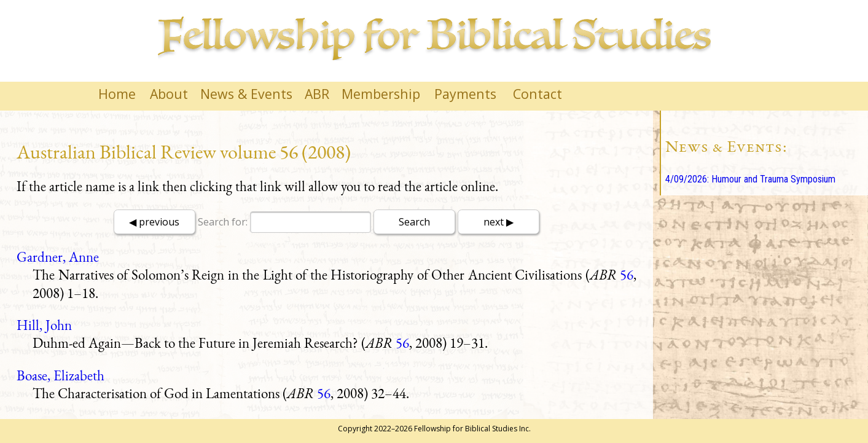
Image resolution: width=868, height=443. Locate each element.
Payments (465, 94)
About (169, 94)
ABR (317, 94)
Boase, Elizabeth (61, 375)
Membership (381, 94)
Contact (538, 94)
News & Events (246, 94)
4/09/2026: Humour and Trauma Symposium (750, 179)
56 (627, 275)
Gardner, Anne (58, 257)
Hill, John (44, 325)
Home (117, 94)
